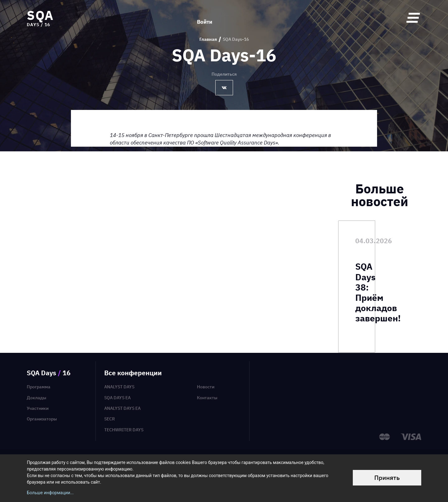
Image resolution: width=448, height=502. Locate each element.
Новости (206, 387)
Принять (387, 478)
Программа (39, 387)
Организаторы (42, 419)
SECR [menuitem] (110, 419)
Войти (205, 18)
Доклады (37, 398)
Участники (38, 408)
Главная (208, 39)
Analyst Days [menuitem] (119, 387)
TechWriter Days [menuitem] (124, 430)
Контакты (207, 398)
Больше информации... (50, 493)
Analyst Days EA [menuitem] (122, 408)
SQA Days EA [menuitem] (117, 398)
